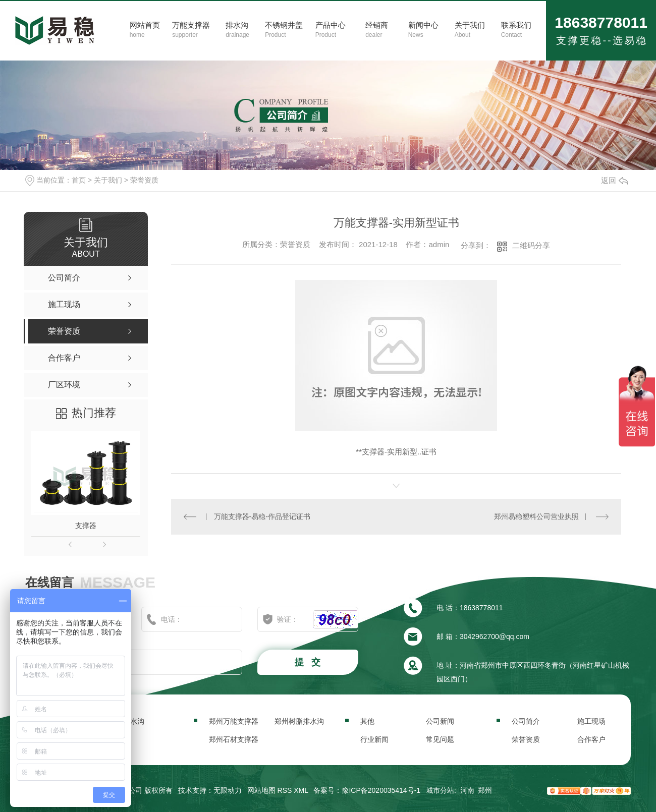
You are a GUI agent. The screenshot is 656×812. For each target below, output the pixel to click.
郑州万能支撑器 (234, 721)
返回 (615, 180)
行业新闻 (374, 739)
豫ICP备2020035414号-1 (381, 790)
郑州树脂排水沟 (299, 721)
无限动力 (228, 790)
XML (301, 790)
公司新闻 (440, 721)
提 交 (309, 662)
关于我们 (108, 180)
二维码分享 (531, 245)
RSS (285, 790)
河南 (467, 790)
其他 (367, 721)
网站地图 (261, 790)
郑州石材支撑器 (234, 739)
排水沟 (134, 721)
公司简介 (526, 721)
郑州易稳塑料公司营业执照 (536, 516)
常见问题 (440, 739)
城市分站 (440, 790)
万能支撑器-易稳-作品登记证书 (262, 516)
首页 (79, 180)
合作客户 (591, 739)
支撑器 (86, 526)
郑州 (485, 790)
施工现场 (591, 721)
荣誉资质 (144, 180)
